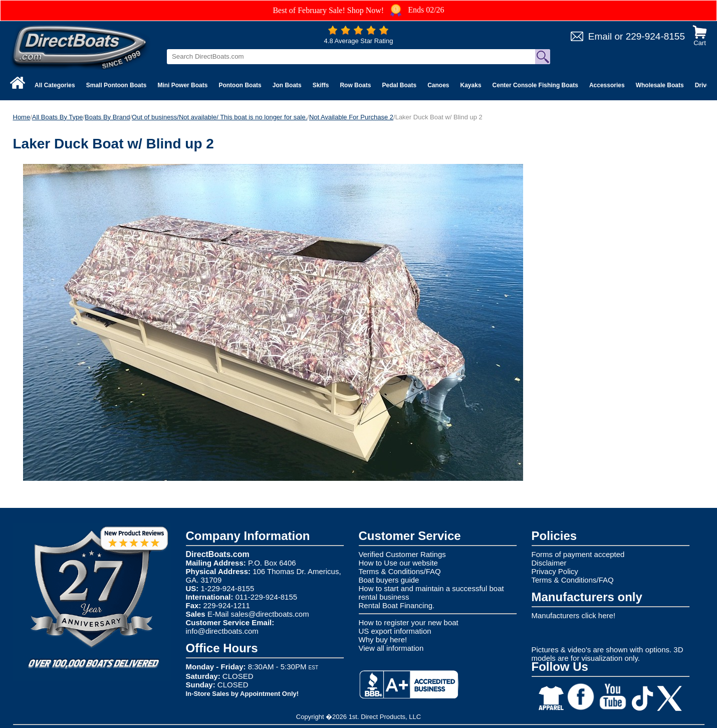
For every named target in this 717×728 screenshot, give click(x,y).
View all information (391, 648)
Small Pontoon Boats (116, 85)
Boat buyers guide (389, 580)
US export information (395, 631)
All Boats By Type (58, 117)
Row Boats (355, 85)
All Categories (55, 85)
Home (22, 117)
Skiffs (321, 85)
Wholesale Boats (660, 85)
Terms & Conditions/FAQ (400, 571)
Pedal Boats (399, 85)
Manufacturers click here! (574, 615)
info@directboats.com (222, 631)
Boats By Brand (107, 117)
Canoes (438, 85)
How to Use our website (398, 563)
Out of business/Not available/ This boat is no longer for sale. (219, 117)
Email (600, 36)
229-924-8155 (655, 36)
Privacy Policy (555, 571)
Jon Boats (287, 85)
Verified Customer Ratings (402, 554)
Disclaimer (549, 563)
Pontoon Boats (240, 85)
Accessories (607, 85)
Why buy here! (383, 640)
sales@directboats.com (270, 614)
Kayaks (471, 85)
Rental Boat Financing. (397, 605)
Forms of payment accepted (578, 554)
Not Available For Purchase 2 (351, 117)
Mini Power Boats (182, 85)
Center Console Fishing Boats (535, 85)
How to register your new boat (409, 622)
